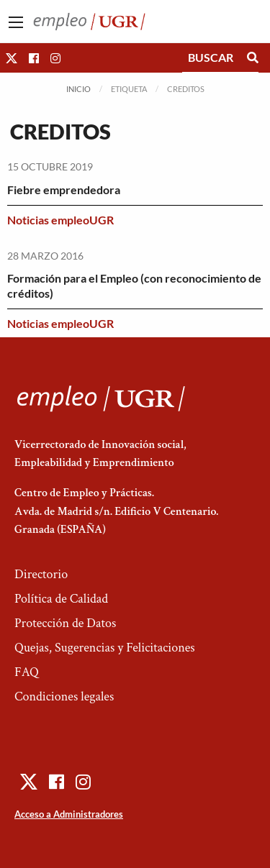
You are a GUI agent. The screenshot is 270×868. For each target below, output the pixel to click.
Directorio (41, 574)
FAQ (27, 672)
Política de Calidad (61, 599)
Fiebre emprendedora (64, 189)
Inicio (78, 89)
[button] (12, 58)
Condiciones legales (64, 696)
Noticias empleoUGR (60, 220)
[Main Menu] (16, 22)
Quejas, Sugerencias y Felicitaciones (105, 648)
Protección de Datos (65, 623)
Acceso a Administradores (69, 814)
